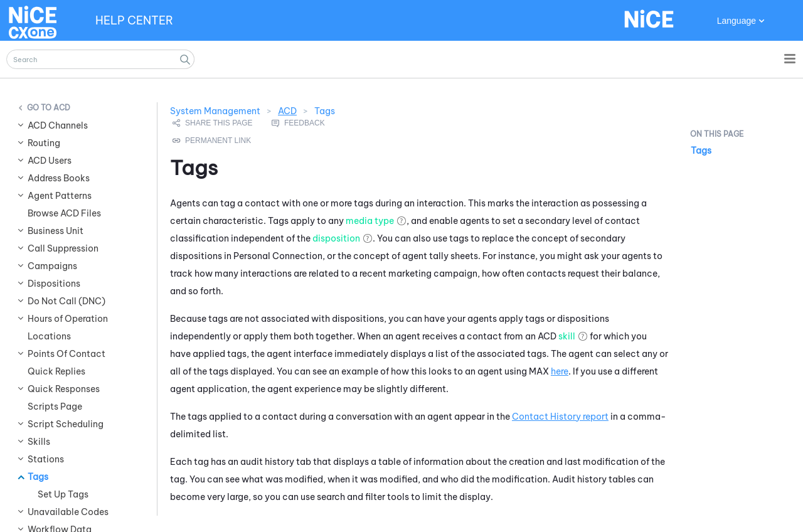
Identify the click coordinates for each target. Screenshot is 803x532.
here (560, 371)
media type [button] (370, 221)
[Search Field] (100, 59)
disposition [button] (336, 238)
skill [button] (567, 336)
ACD (287, 111)
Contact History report (560, 417)
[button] (185, 59)
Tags (701, 151)
